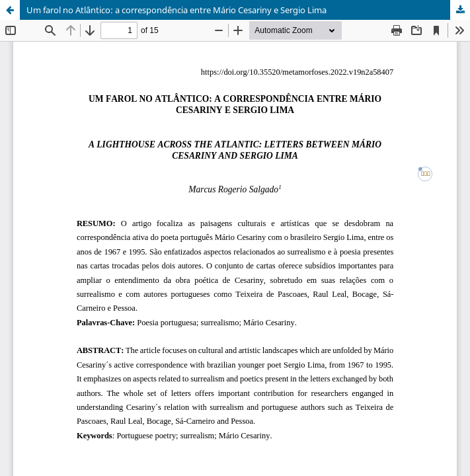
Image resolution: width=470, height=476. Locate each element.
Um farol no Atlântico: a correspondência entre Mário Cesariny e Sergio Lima (176, 10)
